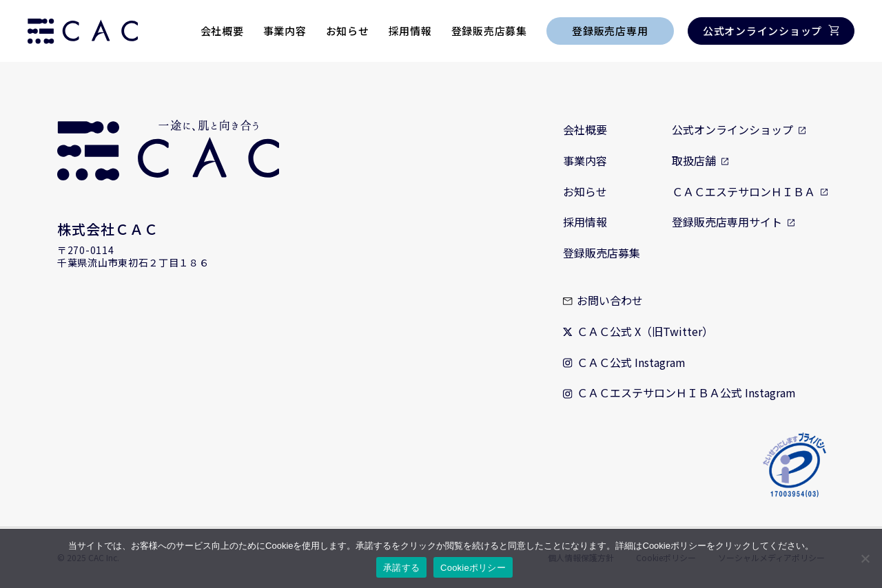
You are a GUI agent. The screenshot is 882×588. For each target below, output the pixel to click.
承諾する (401, 568)
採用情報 (410, 31)
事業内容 (285, 31)
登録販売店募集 (489, 31)
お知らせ (348, 31)
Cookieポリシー (473, 568)
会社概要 (222, 31)
